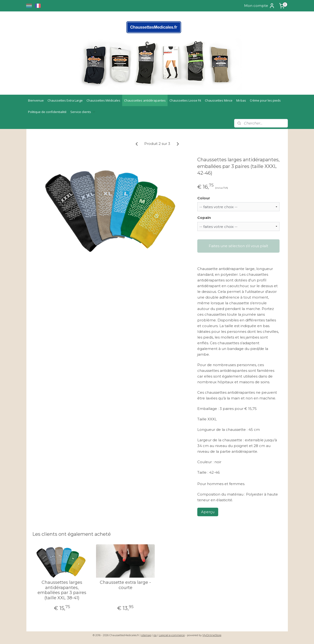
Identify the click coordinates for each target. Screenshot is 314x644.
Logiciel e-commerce (172, 635)
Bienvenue (36, 100)
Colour (203, 198)
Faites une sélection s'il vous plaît (238, 246)
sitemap (146, 635)
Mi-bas (241, 100)
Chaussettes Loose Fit (185, 100)
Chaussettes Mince (219, 100)
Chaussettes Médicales (103, 100)
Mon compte (259, 6)
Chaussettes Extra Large (65, 100)
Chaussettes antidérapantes (145, 100)
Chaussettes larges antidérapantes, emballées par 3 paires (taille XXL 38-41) (62, 590)
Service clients (83, 112)
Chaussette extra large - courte (125, 585)
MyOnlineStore (212, 635)
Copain (204, 218)
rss (155, 635)
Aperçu (208, 512)
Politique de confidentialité (47, 112)
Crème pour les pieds (265, 100)
